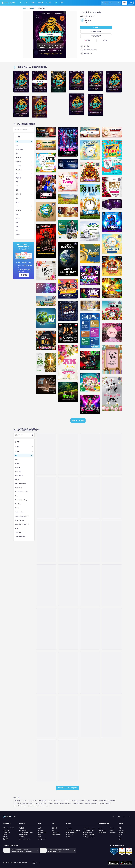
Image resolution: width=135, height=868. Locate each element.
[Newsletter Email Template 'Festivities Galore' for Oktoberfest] (90, 629)
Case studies (7, 832)
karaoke (25, 801)
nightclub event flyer (41, 803)
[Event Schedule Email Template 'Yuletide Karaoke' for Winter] (68, 629)
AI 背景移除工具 (88, 832)
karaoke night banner (33, 806)
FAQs (120, 835)
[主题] (32, 452)
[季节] (32, 447)
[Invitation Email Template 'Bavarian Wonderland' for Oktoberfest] (68, 585)
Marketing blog (56, 835)
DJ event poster (45, 806)
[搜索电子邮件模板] (23, 435)
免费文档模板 (112, 801)
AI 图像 (68, 837)
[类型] (32, 442)
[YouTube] (129, 817)
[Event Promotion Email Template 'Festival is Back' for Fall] (68, 498)
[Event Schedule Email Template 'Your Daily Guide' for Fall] (112, 454)
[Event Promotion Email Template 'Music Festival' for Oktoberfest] (68, 454)
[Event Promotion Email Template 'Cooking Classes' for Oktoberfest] (68, 760)
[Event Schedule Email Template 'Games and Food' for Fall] (112, 541)
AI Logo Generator (89, 835)
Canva (100, 828)
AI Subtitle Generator (89, 828)
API (120, 837)
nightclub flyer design (104, 803)
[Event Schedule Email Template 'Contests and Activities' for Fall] (112, 498)
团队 (40, 835)
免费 (40, 828)
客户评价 (6, 839)
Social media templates (26, 832)
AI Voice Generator (89, 830)
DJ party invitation (53, 803)
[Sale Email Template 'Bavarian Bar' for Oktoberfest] (68, 673)
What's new (6, 830)
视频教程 (55, 828)
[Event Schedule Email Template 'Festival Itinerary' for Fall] (46, 541)
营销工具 (22, 837)
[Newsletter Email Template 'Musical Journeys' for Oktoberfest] (112, 629)
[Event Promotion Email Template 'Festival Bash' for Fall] (46, 498)
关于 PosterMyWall (8, 828)
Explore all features (25, 839)
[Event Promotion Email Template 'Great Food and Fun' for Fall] (90, 498)
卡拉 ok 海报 (17, 801)
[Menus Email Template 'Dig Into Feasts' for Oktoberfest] (68, 717)
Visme (112, 828)
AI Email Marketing (71, 832)
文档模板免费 (103, 801)
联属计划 (6, 835)
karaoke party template (91, 803)
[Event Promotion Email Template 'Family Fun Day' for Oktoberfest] (90, 717)
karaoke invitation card (20, 806)
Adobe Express (103, 832)
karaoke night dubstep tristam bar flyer (58, 801)
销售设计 (6, 837)
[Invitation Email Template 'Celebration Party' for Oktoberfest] (112, 585)
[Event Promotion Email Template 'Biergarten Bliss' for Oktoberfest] (46, 717)
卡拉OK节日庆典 (42, 801)
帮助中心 (121, 830)
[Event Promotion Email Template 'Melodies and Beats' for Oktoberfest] (90, 454)
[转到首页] (8, 3)
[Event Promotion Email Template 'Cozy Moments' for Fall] (90, 541)
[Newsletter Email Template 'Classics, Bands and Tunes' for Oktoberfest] (112, 717)
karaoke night (32, 801)
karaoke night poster (28, 803)
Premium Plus (42, 832)
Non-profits (42, 839)
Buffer (112, 830)
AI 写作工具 (69, 835)
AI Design (69, 828)
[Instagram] (119, 817)
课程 (53, 830)
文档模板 (95, 801)
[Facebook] (113, 817)
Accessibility (122, 832)
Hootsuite (113, 832)
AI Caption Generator (89, 837)
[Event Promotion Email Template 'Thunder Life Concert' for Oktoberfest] (90, 585)
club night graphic (78, 803)
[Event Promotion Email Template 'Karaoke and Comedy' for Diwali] (46, 454)
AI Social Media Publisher (73, 830)
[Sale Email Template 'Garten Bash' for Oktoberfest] (46, 760)
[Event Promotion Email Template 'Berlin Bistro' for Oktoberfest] (90, 673)
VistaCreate (102, 830)
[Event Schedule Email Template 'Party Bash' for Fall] (46, 585)
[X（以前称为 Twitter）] (124, 817)
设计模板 (22, 828)
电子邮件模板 (23, 830)
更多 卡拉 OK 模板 (78, 420)
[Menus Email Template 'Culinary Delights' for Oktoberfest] (112, 673)
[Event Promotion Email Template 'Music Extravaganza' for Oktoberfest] (46, 629)
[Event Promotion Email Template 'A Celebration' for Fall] (68, 541)
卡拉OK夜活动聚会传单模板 (77, 801)
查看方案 (24, 275)
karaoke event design (66, 803)
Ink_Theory (88, 21)
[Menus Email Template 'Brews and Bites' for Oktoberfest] (46, 673)
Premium (41, 830)
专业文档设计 (18, 803)
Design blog (55, 832)
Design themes (24, 835)
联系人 (120, 828)
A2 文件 (88, 801)
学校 (40, 837)
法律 (120, 839)
